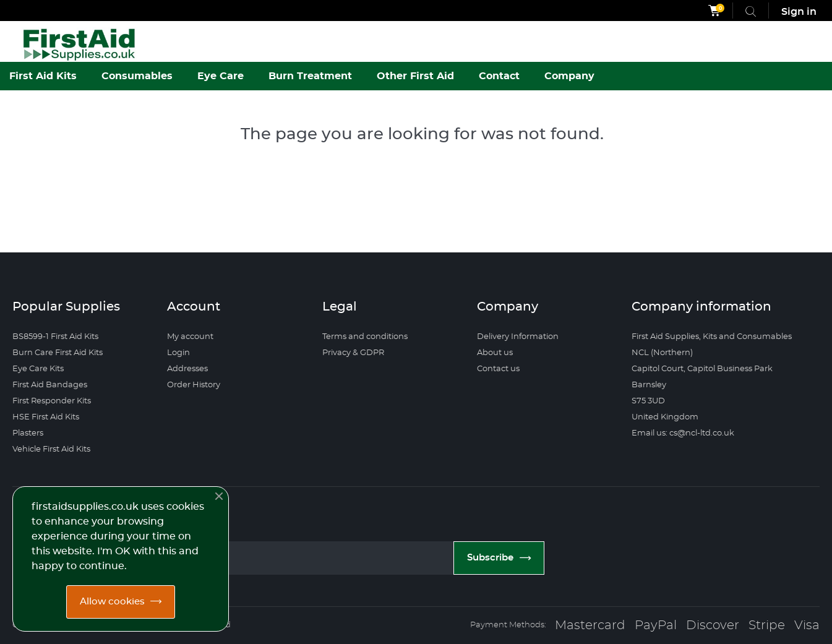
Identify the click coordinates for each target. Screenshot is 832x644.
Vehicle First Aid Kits (51, 449)
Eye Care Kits (38, 369)
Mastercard (590, 625)
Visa (807, 625)
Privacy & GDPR (353, 353)
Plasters (28, 433)
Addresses (187, 369)
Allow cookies (112, 602)
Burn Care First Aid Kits (58, 353)
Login (178, 353)
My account (190, 337)
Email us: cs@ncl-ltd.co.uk (683, 433)
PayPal (656, 625)
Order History (194, 385)
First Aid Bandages (50, 385)
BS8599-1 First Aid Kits (55, 337)
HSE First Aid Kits (46, 417)
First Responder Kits (52, 401)
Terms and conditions (365, 337)
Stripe (767, 625)
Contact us (498, 369)
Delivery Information (518, 337)
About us (495, 353)
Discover (713, 625)
